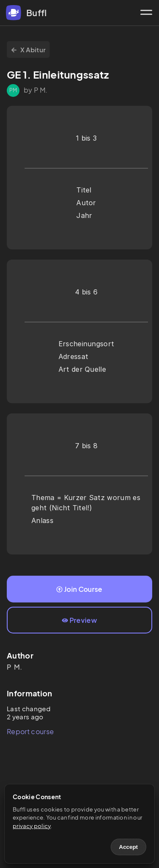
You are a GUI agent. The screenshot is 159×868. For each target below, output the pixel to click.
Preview (79, 620)
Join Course (79, 589)
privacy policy (32, 826)
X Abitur (28, 49)
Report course (30, 731)
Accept (128, 847)
